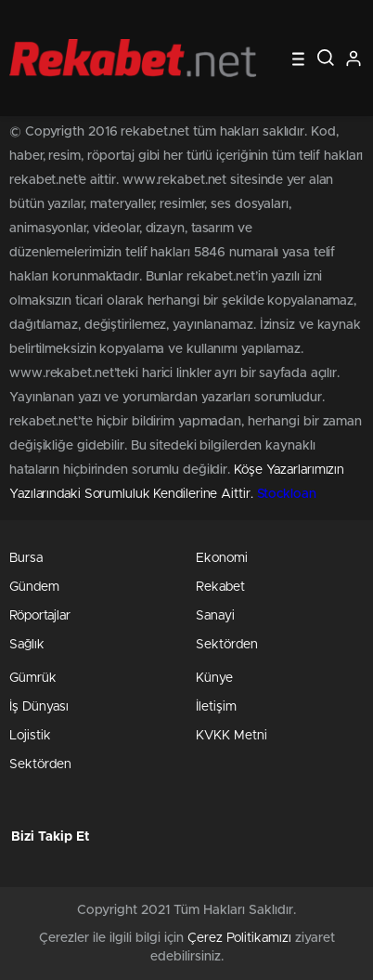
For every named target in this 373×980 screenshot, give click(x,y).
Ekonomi (222, 558)
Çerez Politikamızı (239, 938)
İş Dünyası (39, 707)
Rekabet (220, 587)
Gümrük (33, 678)
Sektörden (227, 645)
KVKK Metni (232, 736)
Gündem (34, 587)
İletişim (216, 707)
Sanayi (215, 616)
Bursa (26, 558)
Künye (214, 678)
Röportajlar (40, 616)
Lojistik (30, 736)
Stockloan (287, 494)
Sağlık (27, 645)
